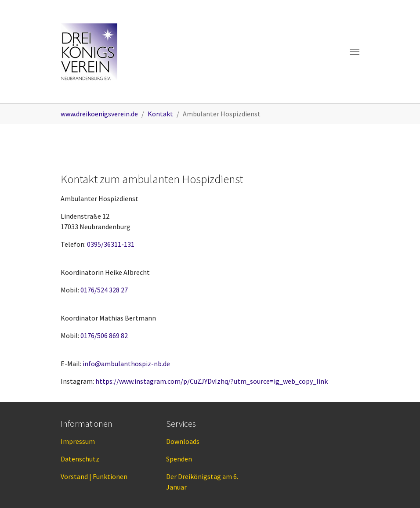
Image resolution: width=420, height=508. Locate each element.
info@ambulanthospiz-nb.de (126, 364)
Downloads (183, 441)
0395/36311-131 (111, 244)
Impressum (78, 441)
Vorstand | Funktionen (94, 476)
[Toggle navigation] (355, 52)
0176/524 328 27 (104, 290)
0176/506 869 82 (104, 335)
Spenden (179, 459)
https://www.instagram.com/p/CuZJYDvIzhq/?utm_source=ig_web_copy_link (212, 381)
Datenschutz (80, 459)
